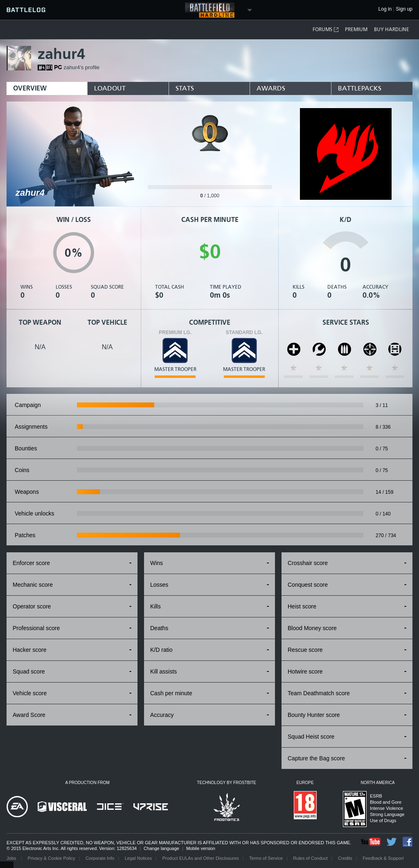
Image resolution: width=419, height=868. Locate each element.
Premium (356, 29)
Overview (30, 88)
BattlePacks (360, 88)
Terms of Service (266, 858)
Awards (271, 88)
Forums (326, 30)
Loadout (110, 88)
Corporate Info (100, 858)
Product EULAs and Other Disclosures (201, 858)
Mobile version (201, 848)
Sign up (404, 9)
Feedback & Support (383, 858)
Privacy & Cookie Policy (52, 858)
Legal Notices (139, 858)
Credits (345, 858)
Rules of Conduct (310, 858)
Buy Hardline (392, 29)
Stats (185, 88)
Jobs (12, 858)
